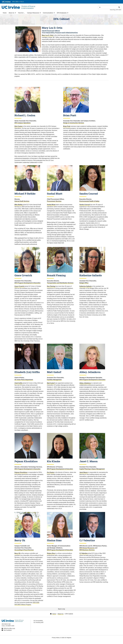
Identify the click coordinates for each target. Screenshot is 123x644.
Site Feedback (8, 630)
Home (5, 13)
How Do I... (21, 13)
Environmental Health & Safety (89, 201)
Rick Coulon (18, 126)
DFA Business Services (87, 550)
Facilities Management (54, 380)
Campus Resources (34, 13)
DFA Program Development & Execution (27, 283)
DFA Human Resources (87, 548)
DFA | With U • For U (18, 2)
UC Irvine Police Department (24, 380)
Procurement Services (54, 201)
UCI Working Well (38, 622)
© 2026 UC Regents (66, 638)
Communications (49, 13)
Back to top (61, 609)
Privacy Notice (56, 638)
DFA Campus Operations (23, 123)
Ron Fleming (51, 286)
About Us (12, 13)
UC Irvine (6, 2)
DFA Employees (63, 13)
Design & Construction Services (74, 123)
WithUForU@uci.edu (9, 628)
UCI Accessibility (38, 621)
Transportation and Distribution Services (60, 283)
